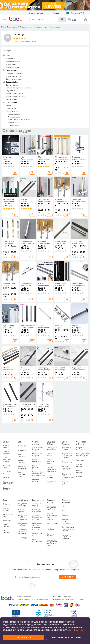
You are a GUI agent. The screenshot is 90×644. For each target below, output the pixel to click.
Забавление (7, 521)
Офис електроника (37, 540)
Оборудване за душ (41, 27)
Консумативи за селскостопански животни (68, 529)
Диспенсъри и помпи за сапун (19, 120)
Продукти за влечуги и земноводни (66, 521)
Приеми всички (23, 637)
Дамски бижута (79, 465)
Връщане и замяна (7, 489)
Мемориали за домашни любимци (66, 537)
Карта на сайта (6, 466)
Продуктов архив (7, 472)
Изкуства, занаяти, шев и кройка (67, 468)
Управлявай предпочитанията (67, 637)
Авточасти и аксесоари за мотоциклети (23, 532)
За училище (10, 91)
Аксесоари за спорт (8, 515)
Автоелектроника (24, 538)
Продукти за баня (26, 27)
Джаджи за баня (14, 123)
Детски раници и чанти (15, 94)
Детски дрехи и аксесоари (16, 97)
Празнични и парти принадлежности (68, 476)
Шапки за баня (14, 126)
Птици (64, 511)
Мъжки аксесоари (13, 67)
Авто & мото (23, 500)
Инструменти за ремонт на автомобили (23, 518)
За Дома (9, 105)
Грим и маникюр (50, 529)
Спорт (6, 500)
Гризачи (65, 515)
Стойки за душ (55, 27)
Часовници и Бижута (81, 443)
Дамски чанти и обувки (15, 73)
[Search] (44, 19)
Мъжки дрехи (11, 64)
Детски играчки (12, 85)
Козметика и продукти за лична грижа (52, 508)
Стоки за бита (67, 462)
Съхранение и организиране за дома (67, 456)
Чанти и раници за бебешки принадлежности (39, 474)
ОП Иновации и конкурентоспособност (69, 599)
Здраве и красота (51, 501)
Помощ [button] (57, 13)
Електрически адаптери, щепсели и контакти (37, 527)
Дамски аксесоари (13, 61)
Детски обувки (11, 99)
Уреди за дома (65, 483)
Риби (64, 506)
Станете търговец (6, 453)
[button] (5, 19)
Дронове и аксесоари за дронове (37, 518)
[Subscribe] (37, 577)
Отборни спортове (6, 532)
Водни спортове (6, 526)
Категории (7, 51)
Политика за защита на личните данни (32, 599)
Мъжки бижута (79, 471)
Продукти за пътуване (22, 525)
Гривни (79, 477)
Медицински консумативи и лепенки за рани (52, 543)
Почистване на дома (66, 449)
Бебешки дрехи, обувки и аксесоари (19, 88)
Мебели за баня (14, 114)
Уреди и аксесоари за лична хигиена (52, 517)
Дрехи (20, 442)
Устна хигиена (52, 524)
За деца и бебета (51, 443)
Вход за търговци (36, 13)
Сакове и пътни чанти (14, 79)
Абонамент (68, 577)
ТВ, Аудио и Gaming (36, 505)
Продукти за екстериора (22, 505)
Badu (3, 27)
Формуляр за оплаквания (8, 483)
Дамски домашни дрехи (21, 474)
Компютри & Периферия (37, 511)
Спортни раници (35, 481)
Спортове (7, 504)
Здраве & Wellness (50, 535)
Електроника (38, 500)
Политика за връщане (62, 596)
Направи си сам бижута (81, 449)
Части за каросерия (22, 511)
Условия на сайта (24, 596)
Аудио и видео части (38, 534)
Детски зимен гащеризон (23, 467)
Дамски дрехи (11, 59)
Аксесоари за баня (15, 117)
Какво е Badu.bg (6, 447)
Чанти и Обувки (36, 443)
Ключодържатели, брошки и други (83, 455)
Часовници (80, 460)
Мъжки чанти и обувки (14, 76)
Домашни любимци (66, 501)
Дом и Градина (12, 27)
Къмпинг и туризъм (7, 509)
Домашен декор (12, 108)
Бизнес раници (35, 467)
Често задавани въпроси (7, 460)
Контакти (7, 478)
